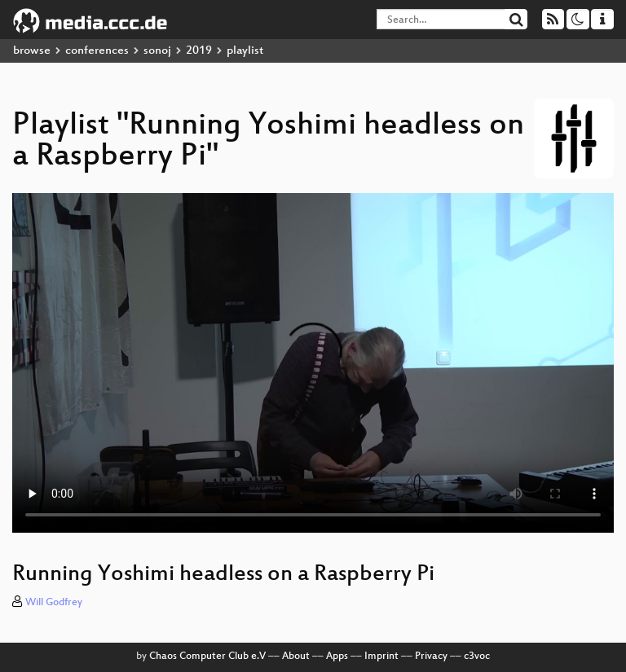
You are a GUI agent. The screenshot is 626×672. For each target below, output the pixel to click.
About (296, 657)
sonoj (157, 51)
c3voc (477, 657)
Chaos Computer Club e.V (207, 657)
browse (32, 51)
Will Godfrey (54, 603)
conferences (97, 51)
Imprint (381, 657)
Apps (337, 657)
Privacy (431, 657)
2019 (199, 51)
